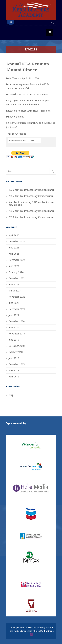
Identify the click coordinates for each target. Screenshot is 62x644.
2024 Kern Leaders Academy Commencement (31, 217)
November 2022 (17, 297)
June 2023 (14, 284)
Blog (11, 395)
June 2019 (14, 340)
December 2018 (17, 346)
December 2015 (17, 364)
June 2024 (14, 266)
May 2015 (14, 370)
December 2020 (17, 321)
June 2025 (14, 248)
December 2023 (17, 278)
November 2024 (17, 260)
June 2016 (14, 358)
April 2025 (14, 254)
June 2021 (14, 315)
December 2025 (17, 241)
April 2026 (14, 235)
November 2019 (17, 334)
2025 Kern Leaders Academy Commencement (31, 196)
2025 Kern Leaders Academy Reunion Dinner (31, 211)
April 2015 (14, 377)
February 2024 (16, 272)
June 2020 (14, 327)
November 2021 (17, 309)
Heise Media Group (44, 631)
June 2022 (14, 303)
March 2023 (15, 291)
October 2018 (16, 352)
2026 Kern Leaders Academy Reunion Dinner (31, 190)
